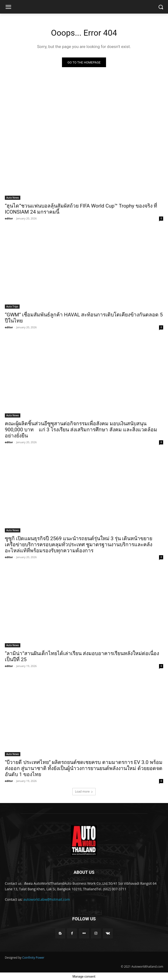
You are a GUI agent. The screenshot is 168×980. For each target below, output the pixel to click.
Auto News (13, 198)
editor (9, 218)
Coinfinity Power (33, 958)
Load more (84, 791)
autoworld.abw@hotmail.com (47, 899)
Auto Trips (12, 306)
